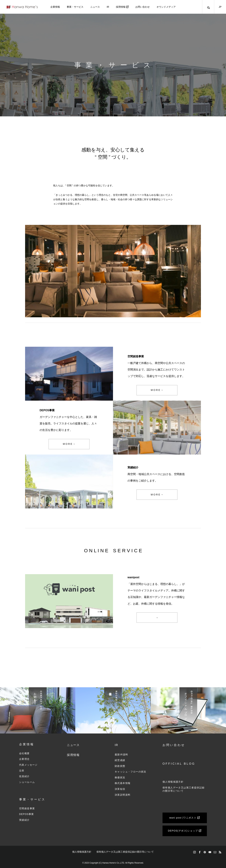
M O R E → (157, 390)
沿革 (22, 771)
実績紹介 (24, 820)
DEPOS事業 (27, 814)
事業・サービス (75, 7)
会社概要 (24, 753)
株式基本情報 (123, 783)
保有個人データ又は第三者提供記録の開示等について (125, 852)
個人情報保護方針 (173, 782)
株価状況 (120, 777)
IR (108, 7)
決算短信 (120, 789)
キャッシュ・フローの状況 (130, 772)
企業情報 (55, 7)
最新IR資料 (121, 755)
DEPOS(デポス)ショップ (185, 831)
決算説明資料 (123, 795)
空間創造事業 (27, 808)
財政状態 (120, 766)
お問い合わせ (143, 7)
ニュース (95, 7)
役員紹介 (24, 776)
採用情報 (122, 7)
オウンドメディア (166, 7)
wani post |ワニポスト (185, 818)
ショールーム (27, 782)
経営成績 (120, 760)
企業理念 (24, 759)
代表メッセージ (28, 765)
